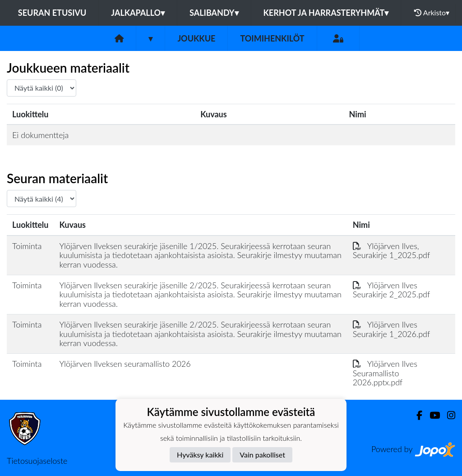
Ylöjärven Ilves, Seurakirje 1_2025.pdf (391, 251)
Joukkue (196, 38)
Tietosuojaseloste (37, 461)
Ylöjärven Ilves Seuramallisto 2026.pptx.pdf (385, 373)
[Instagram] (448, 415)
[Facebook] (416, 415)
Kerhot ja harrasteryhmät (326, 13)
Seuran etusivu (52, 13)
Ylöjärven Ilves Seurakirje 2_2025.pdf (391, 290)
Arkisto (432, 13)
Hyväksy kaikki (200, 455)
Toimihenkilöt (272, 38)
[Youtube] (431, 415)
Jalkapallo (138, 13)
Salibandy (214, 13)
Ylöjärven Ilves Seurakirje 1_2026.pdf (391, 329)
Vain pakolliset (262, 455)
